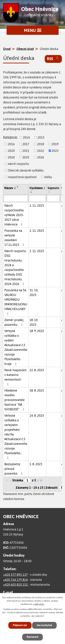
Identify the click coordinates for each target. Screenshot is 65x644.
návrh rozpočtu (18, 164)
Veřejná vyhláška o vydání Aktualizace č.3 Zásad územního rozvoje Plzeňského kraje (16, 347)
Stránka (18, 480)
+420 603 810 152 (16, 585)
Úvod (7, 49)
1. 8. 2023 (36, 464)
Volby (48, 177)
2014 (26, 137)
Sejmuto (53, 188)
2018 (41, 144)
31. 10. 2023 (34, 292)
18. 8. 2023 (37, 390)
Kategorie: (10, 137)
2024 (11, 157)
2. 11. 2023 (37, 206)
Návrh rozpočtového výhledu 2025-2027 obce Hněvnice (14, 215)
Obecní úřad (25, 49)
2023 (55, 151)
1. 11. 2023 (37, 251)
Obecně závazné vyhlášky (26, 170)
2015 (41, 137)
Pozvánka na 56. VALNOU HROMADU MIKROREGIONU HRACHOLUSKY (16, 302)
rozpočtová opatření (22, 177)
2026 (41, 157)
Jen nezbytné (44, 625)
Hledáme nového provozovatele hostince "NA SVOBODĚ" (15, 400)
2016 (11, 144)
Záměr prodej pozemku (14, 322)
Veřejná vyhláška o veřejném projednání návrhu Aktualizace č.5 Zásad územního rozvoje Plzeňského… (16, 437)
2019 (55, 144)
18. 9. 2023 (37, 331)
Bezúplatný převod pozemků (14, 469)
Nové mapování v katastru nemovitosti (15, 377)
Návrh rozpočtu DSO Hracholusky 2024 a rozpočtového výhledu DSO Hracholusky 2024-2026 (15, 267)
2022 (41, 151)
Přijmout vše (20, 625)
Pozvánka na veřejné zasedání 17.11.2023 (15, 238)
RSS (53, 58)
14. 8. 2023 (37, 415)
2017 (26, 144)
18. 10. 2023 (34, 322)
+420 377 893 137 (15, 575)
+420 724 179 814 (15, 580)
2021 (26, 151)
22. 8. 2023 (37, 370)
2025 (26, 157)
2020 (11, 151)
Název (10, 188)
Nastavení (32, 637)
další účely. (39, 604)
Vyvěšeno (37, 188)
